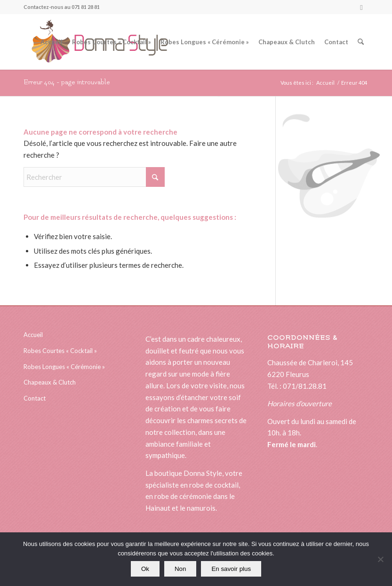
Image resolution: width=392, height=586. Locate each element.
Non (180, 569)
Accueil (33, 335)
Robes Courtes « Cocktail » (60, 351)
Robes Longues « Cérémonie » (64, 367)
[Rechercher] (361, 42)
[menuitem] (52, 42)
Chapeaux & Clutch (50, 382)
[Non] (380, 559)
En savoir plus (231, 569)
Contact (35, 398)
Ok (145, 569)
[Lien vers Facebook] (361, 7)
